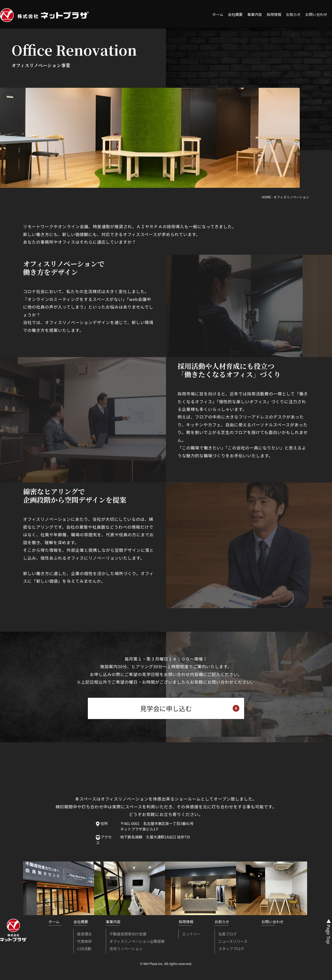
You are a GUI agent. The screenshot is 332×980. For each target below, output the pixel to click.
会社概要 (235, 14)
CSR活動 (84, 949)
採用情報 (274, 14)
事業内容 (255, 14)
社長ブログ (228, 934)
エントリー (191, 934)
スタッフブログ (231, 949)
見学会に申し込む (190, 708)
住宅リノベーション (126, 949)
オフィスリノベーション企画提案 (137, 941)
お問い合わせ (316, 14)
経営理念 (84, 934)
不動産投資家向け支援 (128, 934)
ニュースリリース (233, 941)
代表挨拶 (84, 941)
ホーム (218, 14)
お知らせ (293, 14)
